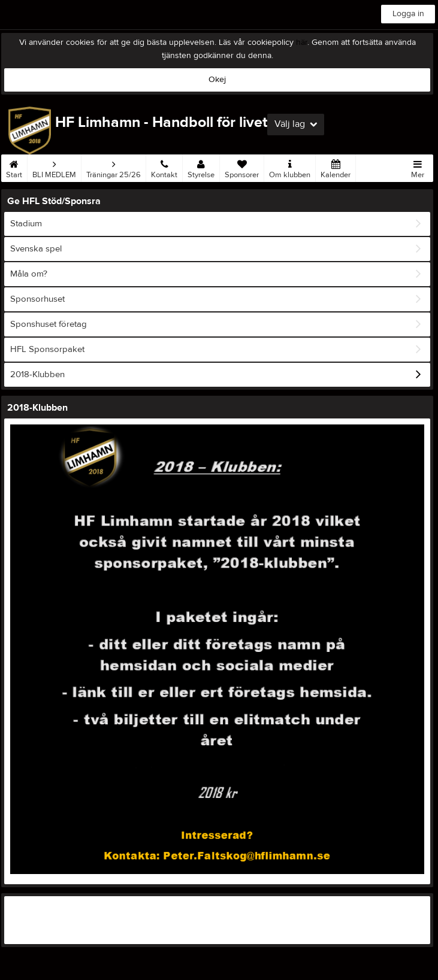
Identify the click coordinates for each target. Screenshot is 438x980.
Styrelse (201, 167)
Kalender (336, 167)
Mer (418, 167)
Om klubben (290, 167)
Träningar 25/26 (114, 167)
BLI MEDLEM (54, 167)
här (302, 43)
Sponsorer (242, 167)
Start (14, 167)
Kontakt (164, 167)
